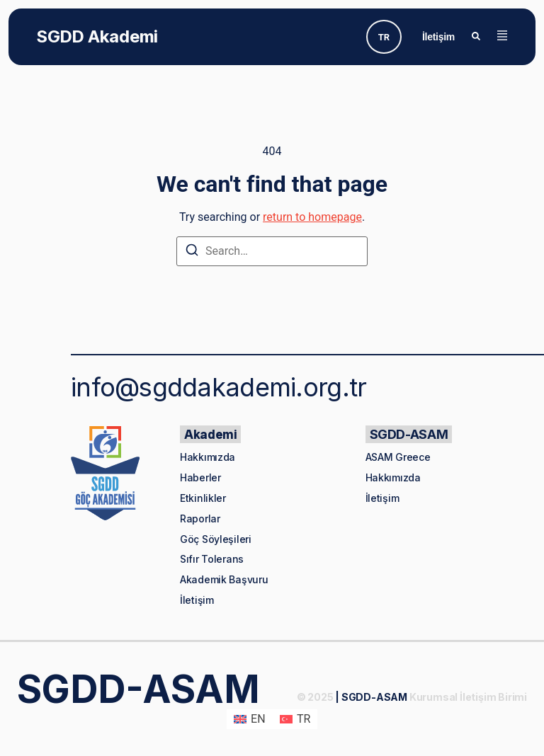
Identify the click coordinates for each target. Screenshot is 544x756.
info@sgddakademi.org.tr (219, 387)
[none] (384, 37)
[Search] (192, 252)
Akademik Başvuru (224, 579)
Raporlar (200, 519)
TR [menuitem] (384, 37)
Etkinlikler (203, 498)
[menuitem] (384, 37)
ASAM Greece (398, 457)
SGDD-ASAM (409, 434)
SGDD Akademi (97, 36)
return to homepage (312, 217)
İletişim (438, 37)
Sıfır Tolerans (212, 559)
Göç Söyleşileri (216, 539)
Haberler (200, 477)
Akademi (210, 434)
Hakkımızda (208, 457)
